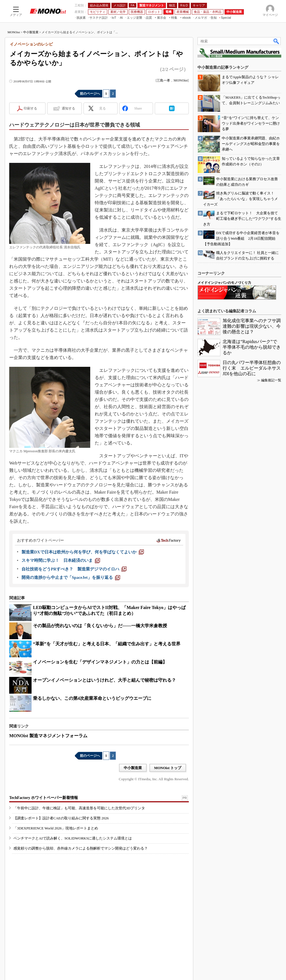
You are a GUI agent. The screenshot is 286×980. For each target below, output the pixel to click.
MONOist (14, 32)
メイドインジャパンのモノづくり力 (224, 283)
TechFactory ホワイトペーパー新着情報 (44, 798)
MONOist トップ (168, 768)
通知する (68, 108)
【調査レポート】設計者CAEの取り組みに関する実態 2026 (61, 818)
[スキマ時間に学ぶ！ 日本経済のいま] (61, 560)
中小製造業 (31, 32)
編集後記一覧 (271, 380)
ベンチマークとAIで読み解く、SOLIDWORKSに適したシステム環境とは (73, 838)
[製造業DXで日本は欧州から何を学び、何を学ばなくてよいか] (83, 552)
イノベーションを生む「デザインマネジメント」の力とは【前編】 (100, 662)
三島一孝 (163, 80)
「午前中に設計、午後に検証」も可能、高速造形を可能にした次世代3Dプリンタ (79, 808)
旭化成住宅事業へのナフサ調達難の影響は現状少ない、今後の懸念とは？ (252, 326)
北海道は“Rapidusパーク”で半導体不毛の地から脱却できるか (252, 347)
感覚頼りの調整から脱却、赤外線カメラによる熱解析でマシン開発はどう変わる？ (81, 848)
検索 (277, 41)
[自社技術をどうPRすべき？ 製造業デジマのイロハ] (74, 569)
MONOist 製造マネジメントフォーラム (48, 736)
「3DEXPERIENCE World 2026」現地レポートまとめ (56, 828)
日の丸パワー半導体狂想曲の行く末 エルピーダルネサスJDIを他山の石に (252, 368)
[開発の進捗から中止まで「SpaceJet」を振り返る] (71, 577)
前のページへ (90, 94)
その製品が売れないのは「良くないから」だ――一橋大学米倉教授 (100, 626)
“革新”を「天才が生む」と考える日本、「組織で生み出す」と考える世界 (107, 644)
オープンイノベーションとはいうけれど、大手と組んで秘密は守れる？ (104, 680)
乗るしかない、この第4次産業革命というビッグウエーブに (92, 698)
